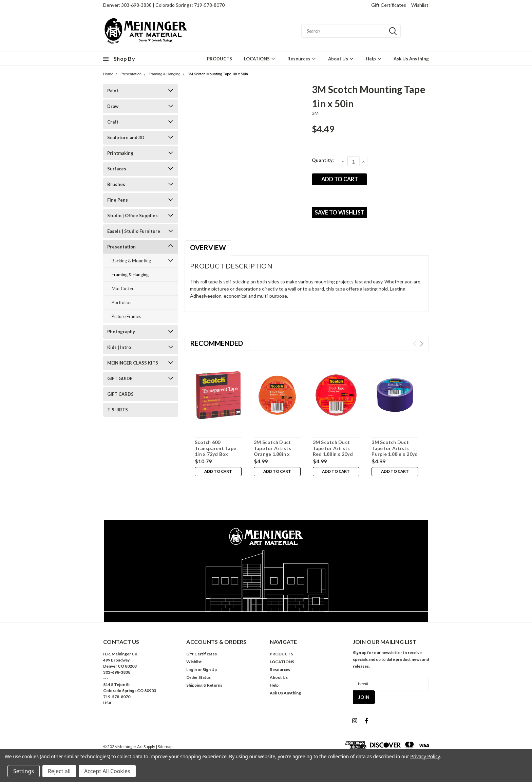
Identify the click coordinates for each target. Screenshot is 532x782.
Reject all (59, 771)
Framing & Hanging (164, 74)
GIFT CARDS (120, 394)
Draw (113, 106)
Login (192, 674)
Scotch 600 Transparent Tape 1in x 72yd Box (215, 453)
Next (422, 348)
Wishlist (420, 5)
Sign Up (210, 674)
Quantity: (323, 160)
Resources (302, 59)
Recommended (216, 348)
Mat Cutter (123, 288)
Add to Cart (218, 477)
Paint (113, 91)
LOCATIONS (260, 59)
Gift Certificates (389, 5)
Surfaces (117, 169)
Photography (121, 332)
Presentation (131, 74)
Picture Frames (126, 316)
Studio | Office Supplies (132, 216)
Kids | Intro (119, 347)
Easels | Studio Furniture (134, 231)
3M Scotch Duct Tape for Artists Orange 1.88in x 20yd (272, 456)
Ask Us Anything (411, 59)
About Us (341, 59)
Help (374, 59)
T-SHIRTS (118, 410)
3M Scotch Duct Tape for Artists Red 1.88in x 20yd (333, 453)
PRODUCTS (220, 59)
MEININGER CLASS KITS (133, 363)
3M (315, 113)
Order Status (198, 682)
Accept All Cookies (107, 771)
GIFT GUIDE (120, 378)
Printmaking (120, 153)
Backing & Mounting (131, 261)
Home (108, 74)
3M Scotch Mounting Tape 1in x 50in (218, 74)
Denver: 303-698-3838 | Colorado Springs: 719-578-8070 (164, 5)
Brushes (116, 184)
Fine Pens (118, 200)
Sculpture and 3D (126, 137)
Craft (113, 122)
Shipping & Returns (204, 690)
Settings (24, 771)
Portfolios (121, 302)
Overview (208, 252)
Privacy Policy (425, 756)
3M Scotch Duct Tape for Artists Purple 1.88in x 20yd (395, 453)
